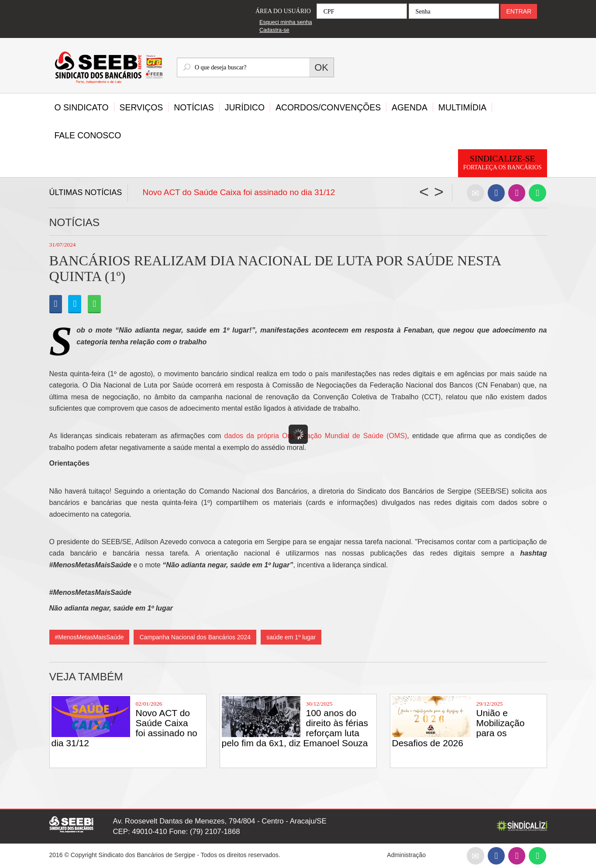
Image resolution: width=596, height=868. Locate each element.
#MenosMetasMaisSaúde (90, 637)
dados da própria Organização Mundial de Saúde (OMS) (316, 436)
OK (321, 67)
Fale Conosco (88, 135)
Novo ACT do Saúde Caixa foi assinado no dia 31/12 (239, 192)
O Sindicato (82, 107)
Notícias (194, 107)
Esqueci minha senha (286, 22)
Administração (406, 855)
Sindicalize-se (503, 163)
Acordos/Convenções (328, 107)
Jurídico (245, 107)
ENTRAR (519, 11)
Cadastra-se (274, 30)
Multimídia (462, 107)
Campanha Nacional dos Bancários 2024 (195, 637)
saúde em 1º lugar (291, 637)
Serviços (141, 107)
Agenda (410, 107)
